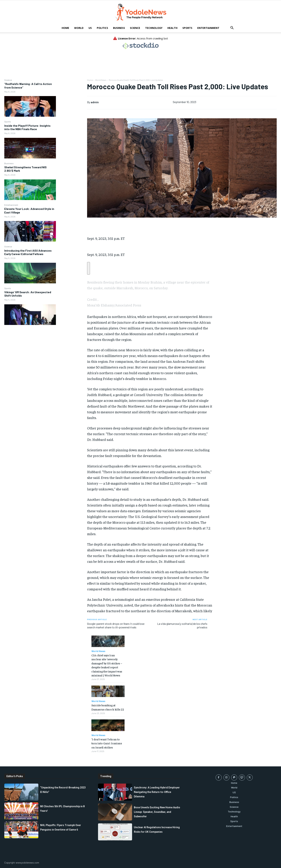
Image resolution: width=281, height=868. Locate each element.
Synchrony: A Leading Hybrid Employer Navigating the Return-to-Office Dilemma (157, 792)
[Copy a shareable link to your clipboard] (89, 268)
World (79, 28)
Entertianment (208, 28)
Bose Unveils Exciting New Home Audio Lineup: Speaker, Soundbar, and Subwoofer (157, 812)
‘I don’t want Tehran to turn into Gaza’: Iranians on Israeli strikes (107, 743)
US (90, 28)
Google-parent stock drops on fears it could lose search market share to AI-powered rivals (116, 625)
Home (65, 28)
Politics (102, 28)
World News (101, 80)
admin (95, 102)
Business (119, 28)
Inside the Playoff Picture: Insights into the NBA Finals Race (27, 127)
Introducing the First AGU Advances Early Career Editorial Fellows (28, 252)
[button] (232, 28)
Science (135, 28)
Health (172, 28)
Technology (154, 28)
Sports (187, 28)
